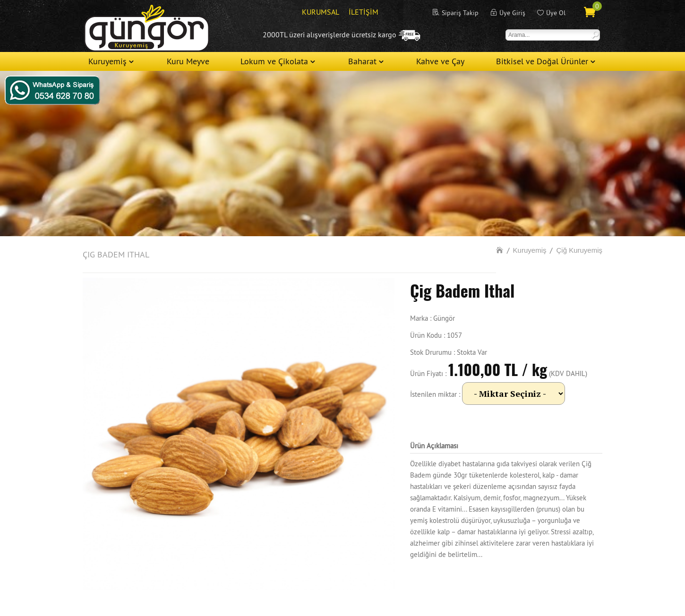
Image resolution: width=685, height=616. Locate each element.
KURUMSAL (321, 12)
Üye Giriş (512, 13)
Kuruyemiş (107, 61)
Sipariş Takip (460, 13)
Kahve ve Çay (440, 61)
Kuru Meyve (188, 61)
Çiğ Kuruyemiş (579, 250)
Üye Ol (556, 13)
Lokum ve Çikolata (274, 61)
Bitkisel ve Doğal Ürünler (542, 61)
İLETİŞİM (364, 12)
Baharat (362, 61)
